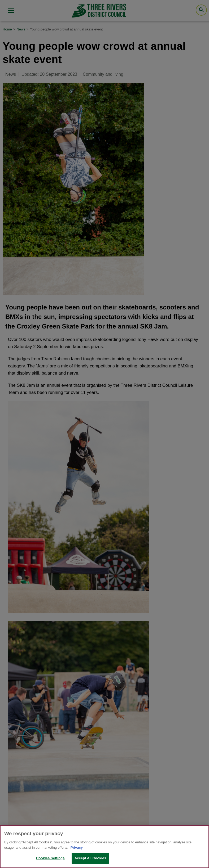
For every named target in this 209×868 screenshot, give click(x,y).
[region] (104, 847)
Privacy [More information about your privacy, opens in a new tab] (77, 847)
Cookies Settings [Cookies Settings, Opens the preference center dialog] (50, 858)
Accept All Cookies (90, 858)
